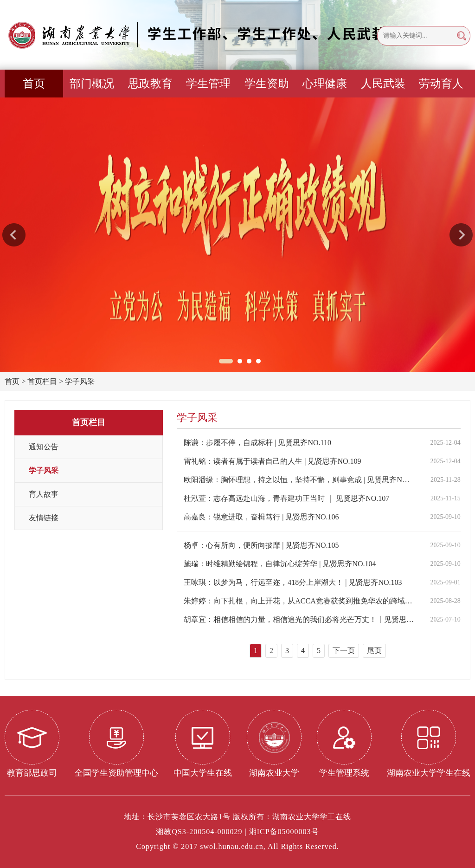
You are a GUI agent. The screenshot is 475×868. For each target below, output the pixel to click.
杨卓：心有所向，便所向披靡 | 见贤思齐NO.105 (261, 545)
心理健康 (325, 84)
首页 (34, 84)
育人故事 (44, 494)
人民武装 (383, 84)
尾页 (374, 651)
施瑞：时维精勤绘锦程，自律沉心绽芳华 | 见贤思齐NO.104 (280, 564)
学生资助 (267, 84)
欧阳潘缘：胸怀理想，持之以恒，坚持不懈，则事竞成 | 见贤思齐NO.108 (299, 480)
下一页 (344, 651)
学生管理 (208, 84)
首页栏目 (42, 381)
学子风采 (80, 381)
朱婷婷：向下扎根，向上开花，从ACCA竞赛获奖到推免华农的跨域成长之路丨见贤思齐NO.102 (299, 601)
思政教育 (150, 84)
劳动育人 (441, 84)
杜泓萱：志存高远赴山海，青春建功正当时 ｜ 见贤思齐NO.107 (286, 498)
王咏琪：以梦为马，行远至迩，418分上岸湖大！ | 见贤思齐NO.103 (293, 582)
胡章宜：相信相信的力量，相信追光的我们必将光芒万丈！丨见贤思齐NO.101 (299, 619)
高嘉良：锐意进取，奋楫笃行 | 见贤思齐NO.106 (261, 517)
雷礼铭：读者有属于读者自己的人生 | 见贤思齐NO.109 (272, 461)
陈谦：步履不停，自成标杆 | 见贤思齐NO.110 (257, 443)
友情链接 (44, 518)
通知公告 (44, 447)
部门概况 (92, 84)
